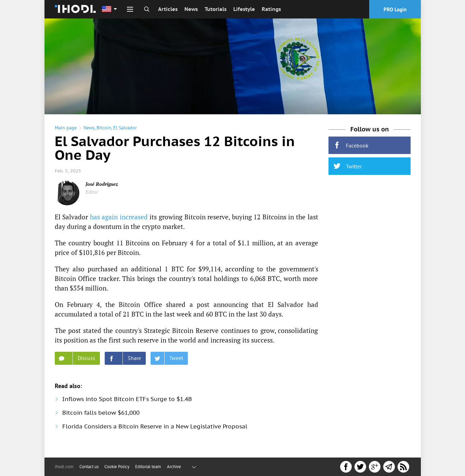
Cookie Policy (117, 467)
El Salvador (125, 132)
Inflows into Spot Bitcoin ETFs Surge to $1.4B (127, 404)
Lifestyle (244, 9)
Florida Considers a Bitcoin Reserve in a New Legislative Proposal (155, 431)
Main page (66, 132)
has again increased (119, 222)
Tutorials (216, 9)
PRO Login (395, 9)
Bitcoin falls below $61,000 (101, 417)
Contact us (89, 467)
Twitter (348, 171)
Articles (168, 9)
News (191, 9)
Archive (174, 467)
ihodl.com (64, 467)
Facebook (351, 150)
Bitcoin (104, 132)
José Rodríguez (102, 189)
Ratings (271, 9)
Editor (92, 197)
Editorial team (148, 467)
